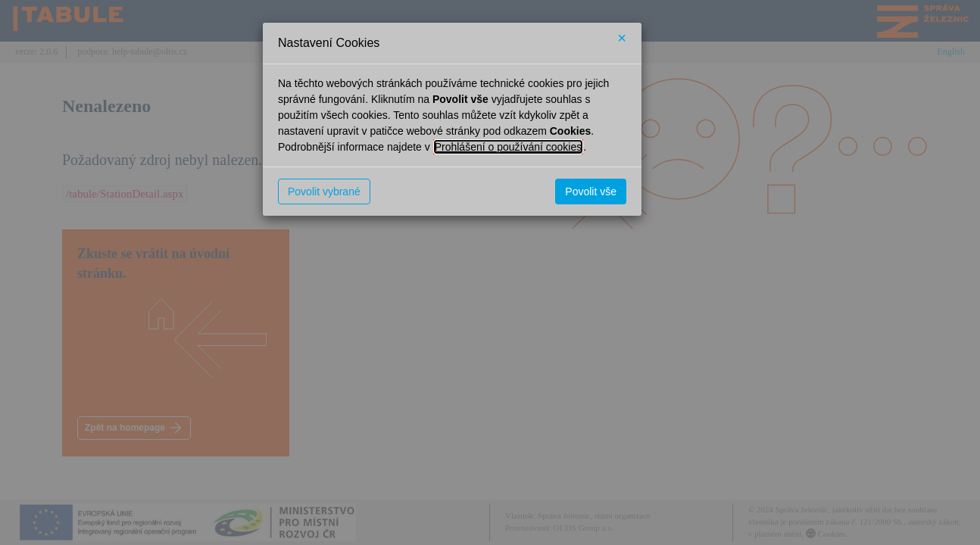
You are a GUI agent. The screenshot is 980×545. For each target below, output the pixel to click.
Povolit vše (591, 192)
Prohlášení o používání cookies (509, 147)
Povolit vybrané (324, 192)
